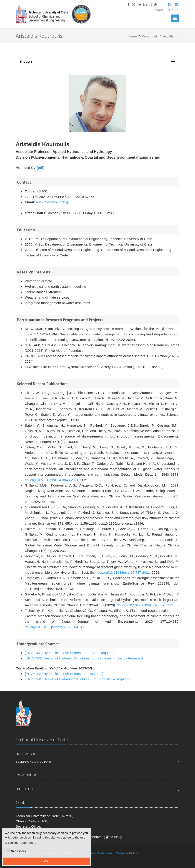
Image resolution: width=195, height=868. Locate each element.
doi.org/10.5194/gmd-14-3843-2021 (52, 480)
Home (132, 36)
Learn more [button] (29, 843)
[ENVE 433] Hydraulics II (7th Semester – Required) (64, 674)
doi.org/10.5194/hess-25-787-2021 (124, 572)
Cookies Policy (127, 853)
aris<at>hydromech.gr (52, 202)
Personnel (149, 36)
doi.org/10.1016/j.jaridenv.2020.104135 (54, 627)
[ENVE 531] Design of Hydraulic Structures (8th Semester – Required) (78, 679)
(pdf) (41, 168)
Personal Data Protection (93, 853)
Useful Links (26, 789)
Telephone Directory (34, 762)
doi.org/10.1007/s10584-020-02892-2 (145, 605)
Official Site (26, 754)
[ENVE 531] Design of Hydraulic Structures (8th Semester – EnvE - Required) (84, 658)
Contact (158, 10)
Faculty (168, 36)
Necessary (17, 851)
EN (177, 4)
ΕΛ (170, 4)
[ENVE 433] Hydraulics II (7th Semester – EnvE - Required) (70, 653)
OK (46, 861)
